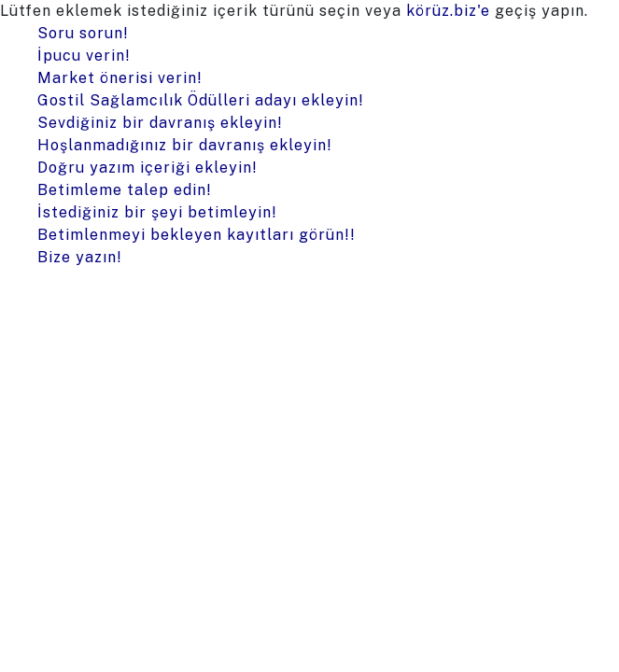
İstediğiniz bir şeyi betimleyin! (157, 212)
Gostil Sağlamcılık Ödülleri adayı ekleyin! (201, 100)
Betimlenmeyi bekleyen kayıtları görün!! (197, 235)
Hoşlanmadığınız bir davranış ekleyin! (185, 145)
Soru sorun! (83, 33)
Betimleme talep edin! (125, 190)
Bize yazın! (80, 257)
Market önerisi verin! (120, 78)
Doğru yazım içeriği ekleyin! (148, 168)
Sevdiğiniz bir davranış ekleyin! (160, 123)
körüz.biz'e (448, 11)
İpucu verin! (84, 56)
